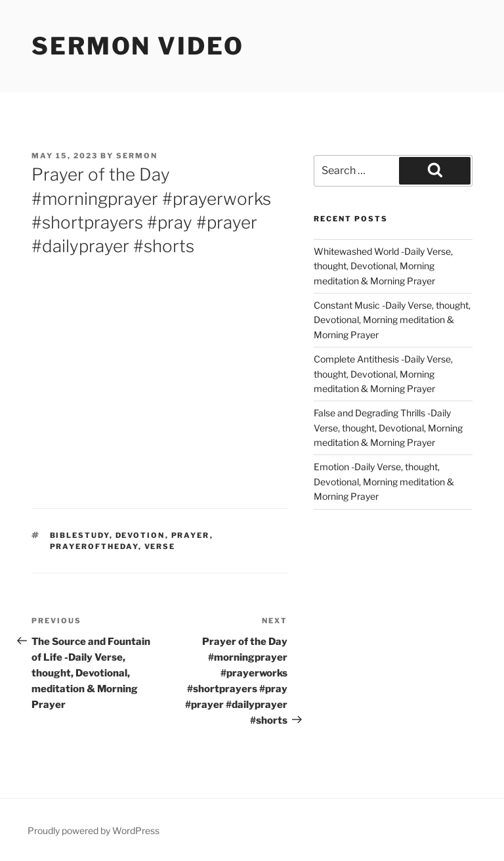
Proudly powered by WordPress (94, 830)
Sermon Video (138, 46)
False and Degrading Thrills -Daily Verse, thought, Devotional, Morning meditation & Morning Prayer (388, 428)
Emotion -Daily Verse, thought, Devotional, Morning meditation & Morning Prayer (384, 481)
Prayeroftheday (94, 546)
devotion (140, 535)
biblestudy (80, 535)
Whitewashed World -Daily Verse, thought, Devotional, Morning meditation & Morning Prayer (383, 266)
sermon (137, 156)
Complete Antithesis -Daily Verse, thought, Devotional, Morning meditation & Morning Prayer (383, 374)
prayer (191, 535)
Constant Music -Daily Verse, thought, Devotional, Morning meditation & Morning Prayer (392, 320)
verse (160, 546)
